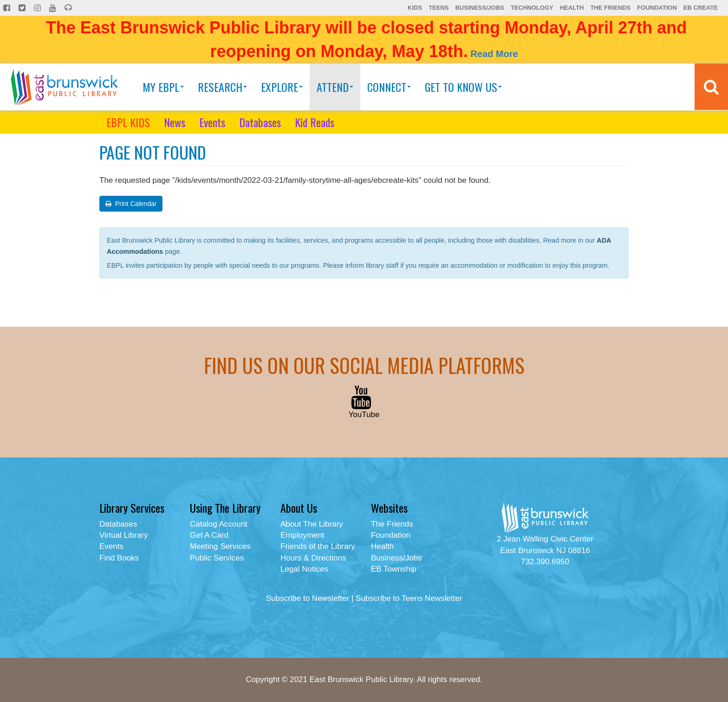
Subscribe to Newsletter (308, 598)
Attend (335, 87)
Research (222, 87)
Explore (282, 87)
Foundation (657, 8)
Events (212, 122)
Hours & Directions (313, 558)
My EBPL (163, 87)
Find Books (119, 558)
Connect (389, 87)
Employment (302, 535)
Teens (439, 8)
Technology (532, 8)
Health (572, 8)
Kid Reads (315, 122)
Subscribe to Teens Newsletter (409, 598)
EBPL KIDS (128, 122)
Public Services (217, 558)
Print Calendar (131, 204)
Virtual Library (124, 535)
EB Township (394, 569)
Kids (415, 8)
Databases (260, 122)
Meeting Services (220, 546)
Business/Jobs (479, 8)
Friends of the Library (318, 546)
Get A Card (209, 535)
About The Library (312, 524)
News (175, 122)
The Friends (610, 8)
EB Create (701, 8)
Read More (494, 54)
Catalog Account (219, 524)
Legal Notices (304, 569)
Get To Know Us (463, 87)
